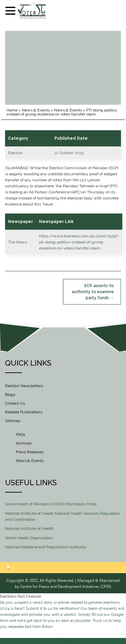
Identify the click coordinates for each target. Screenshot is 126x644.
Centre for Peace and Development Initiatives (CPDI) (66, 586)
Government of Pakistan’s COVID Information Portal (51, 504)
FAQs (20, 434)
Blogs (10, 395)
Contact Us (15, 403)
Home (12, 110)
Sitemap (13, 421)
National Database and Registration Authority (46, 547)
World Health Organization (29, 538)
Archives (24, 443)
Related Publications (24, 412)
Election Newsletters (24, 386)
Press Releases (30, 452)
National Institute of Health (29, 528)
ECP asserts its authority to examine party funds (93, 292)
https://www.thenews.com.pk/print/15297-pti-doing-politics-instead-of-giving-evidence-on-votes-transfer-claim (79, 242)
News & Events (36, 110)
